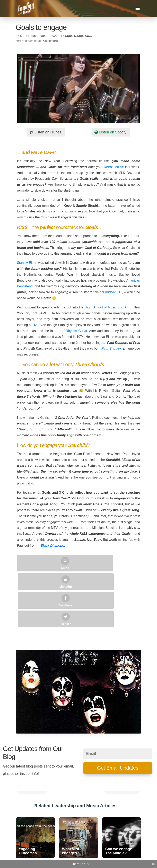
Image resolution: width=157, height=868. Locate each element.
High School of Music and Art (107, 307)
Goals (78, 36)
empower (28, 41)
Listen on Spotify (113, 132)
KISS (89, 36)
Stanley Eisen (27, 263)
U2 (35, 325)
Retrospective (114, 167)
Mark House (29, 36)
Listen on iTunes (48, 132)
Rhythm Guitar (76, 331)
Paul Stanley (111, 348)
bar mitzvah (108, 292)
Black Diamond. (53, 546)
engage (66, 36)
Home (19, 41)
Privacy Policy (93, 857)
